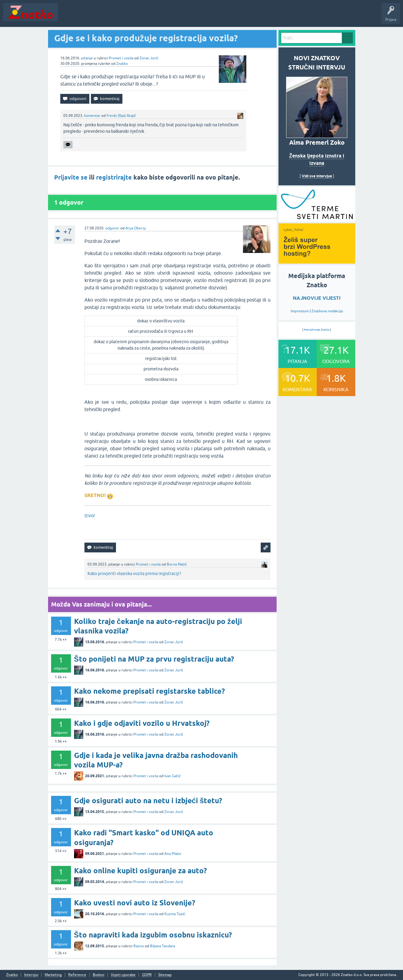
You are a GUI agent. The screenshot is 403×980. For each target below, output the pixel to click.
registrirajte (114, 177)
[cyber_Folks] (317, 220)
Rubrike (120, 17)
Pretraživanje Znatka (317, 330)
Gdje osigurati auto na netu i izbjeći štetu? (148, 801)
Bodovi (99, 975)
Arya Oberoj (136, 228)
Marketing (53, 975)
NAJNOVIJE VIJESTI (317, 298)
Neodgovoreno (94, 17)
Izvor (90, 515)
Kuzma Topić (175, 914)
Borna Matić (177, 564)
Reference (77, 975)
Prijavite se (71, 177)
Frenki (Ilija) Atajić (121, 116)
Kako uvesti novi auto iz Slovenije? (135, 903)
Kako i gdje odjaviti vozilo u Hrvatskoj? (142, 723)
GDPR (147, 975)
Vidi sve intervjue (317, 176)
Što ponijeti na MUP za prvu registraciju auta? (154, 659)
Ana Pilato (173, 854)
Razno (139, 946)
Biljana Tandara (162, 946)
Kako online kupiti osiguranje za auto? (140, 871)
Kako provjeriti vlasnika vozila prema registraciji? (134, 574)
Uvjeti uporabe (123, 975)
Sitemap (165, 975)
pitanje (87, 58)
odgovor (112, 228)
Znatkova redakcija (327, 311)
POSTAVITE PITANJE (151, 17)
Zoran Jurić (149, 58)
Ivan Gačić (173, 776)
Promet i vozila (121, 58)
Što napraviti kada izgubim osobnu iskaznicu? (153, 935)
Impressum (300, 311)
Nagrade (216, 17)
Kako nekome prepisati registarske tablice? (149, 691)
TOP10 (197, 17)
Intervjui (31, 975)
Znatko (122, 64)
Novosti (68, 17)
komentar (92, 116)
